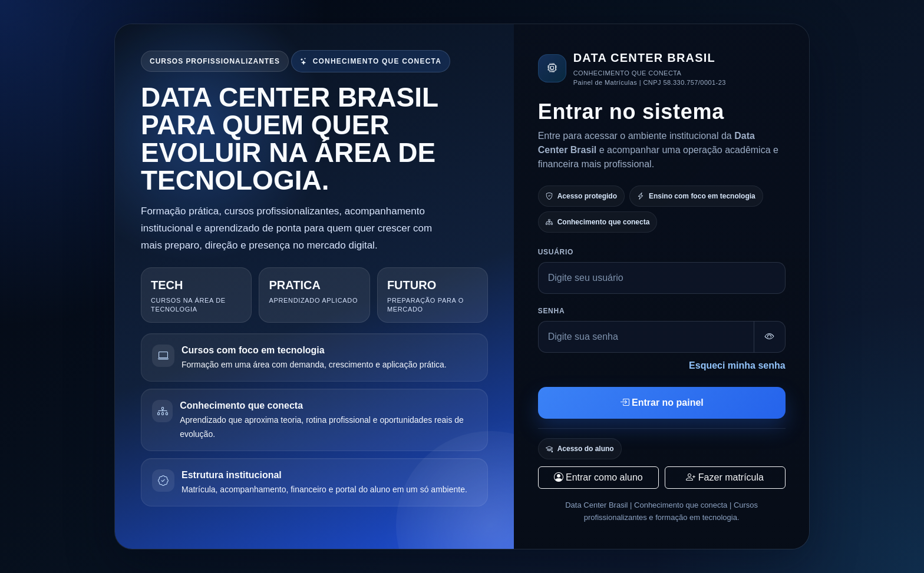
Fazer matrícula (725, 477)
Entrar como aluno (598, 477)
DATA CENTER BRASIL (644, 58)
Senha (552, 311)
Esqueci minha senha (737, 365)
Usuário (556, 252)
